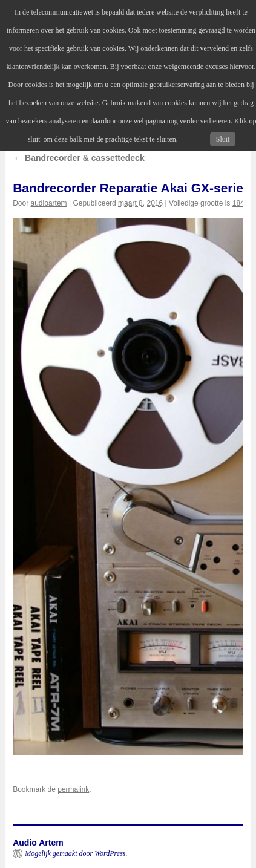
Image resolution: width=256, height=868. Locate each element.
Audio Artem (38, 843)
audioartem (49, 203)
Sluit (223, 139)
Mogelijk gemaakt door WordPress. (76, 853)
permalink (73, 789)
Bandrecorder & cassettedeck (79, 158)
